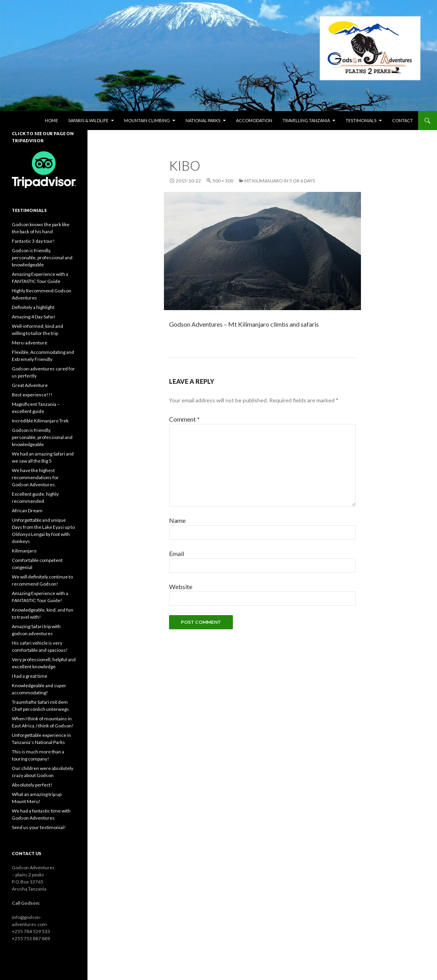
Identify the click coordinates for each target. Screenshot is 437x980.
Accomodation (254, 120)
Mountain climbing (147, 120)
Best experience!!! (32, 395)
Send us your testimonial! (39, 827)
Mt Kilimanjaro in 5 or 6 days (280, 181)
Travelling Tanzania (306, 120)
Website (181, 587)
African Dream (27, 510)
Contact (403, 120)
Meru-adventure (30, 343)
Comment (184, 419)
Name (177, 520)
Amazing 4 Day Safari (33, 317)
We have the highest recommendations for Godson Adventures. (35, 477)
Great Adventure (30, 385)
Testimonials (361, 120)
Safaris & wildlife (88, 120)
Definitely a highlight (33, 307)
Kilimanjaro (24, 551)
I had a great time (30, 676)
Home (51, 120)
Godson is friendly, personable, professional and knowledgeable (42, 258)
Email (177, 553)
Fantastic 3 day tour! (33, 241)
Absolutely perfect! (32, 785)
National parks (203, 120)
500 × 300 (223, 181)
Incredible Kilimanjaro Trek (40, 421)
